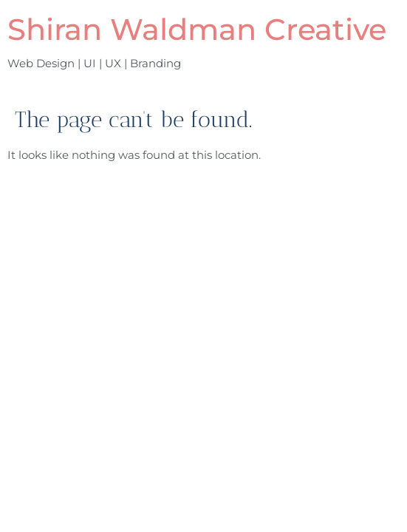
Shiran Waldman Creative (197, 29)
